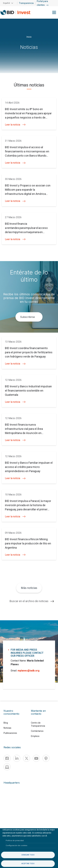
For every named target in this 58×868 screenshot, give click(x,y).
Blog (6, 723)
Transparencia (26, 3)
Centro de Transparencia (38, 724)
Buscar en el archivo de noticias (29, 601)
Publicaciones (10, 733)
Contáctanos (37, 731)
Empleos (35, 736)
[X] (27, 758)
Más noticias (29, 588)
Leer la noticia (15, 125)
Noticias (7, 728)
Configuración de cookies (16, 846)
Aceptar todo (28, 864)
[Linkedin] (17, 758)
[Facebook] (7, 758)
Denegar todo (28, 855)
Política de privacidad (15, 841)
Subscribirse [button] (27, 317)
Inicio (29, 37)
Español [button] (6, 3)
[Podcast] (46, 758)
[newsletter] (7, 767)
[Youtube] (36, 758)
